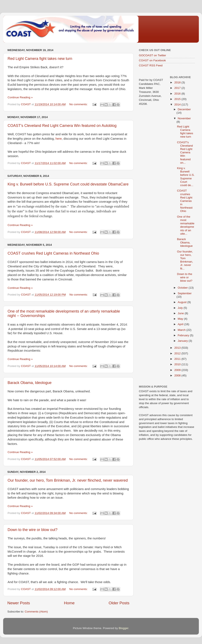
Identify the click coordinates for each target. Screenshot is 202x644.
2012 (178, 353)
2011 (178, 359)
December (184, 109)
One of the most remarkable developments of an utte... (186, 225)
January (183, 341)
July (181, 308)
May (181, 319)
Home (69, 603)
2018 (178, 82)
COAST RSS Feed (151, 65)
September (185, 293)
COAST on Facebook (152, 60)
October (183, 288)
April (181, 324)
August (183, 302)
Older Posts (119, 603)
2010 (178, 364)
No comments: (79, 104)
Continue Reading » (20, 97)
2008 (178, 375)
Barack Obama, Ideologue (30, 383)
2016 (178, 94)
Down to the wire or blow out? (33, 530)
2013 (178, 348)
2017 (178, 88)
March (182, 330)
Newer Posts (19, 603)
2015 (178, 99)
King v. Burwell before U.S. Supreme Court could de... (186, 177)
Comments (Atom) (36, 612)
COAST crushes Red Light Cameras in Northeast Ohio (53, 253)
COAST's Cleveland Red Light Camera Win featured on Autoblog (62, 126)
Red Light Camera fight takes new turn (40, 59)
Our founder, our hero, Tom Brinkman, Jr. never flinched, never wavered (68, 480)
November (184, 118)
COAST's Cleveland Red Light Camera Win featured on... (185, 152)
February (184, 335)
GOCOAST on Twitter (152, 55)
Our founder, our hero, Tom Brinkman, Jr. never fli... (185, 260)
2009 (178, 370)
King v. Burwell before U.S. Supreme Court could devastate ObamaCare (68, 184)
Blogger (124, 628)
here (59, 139)
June (181, 313)
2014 (178, 104)
